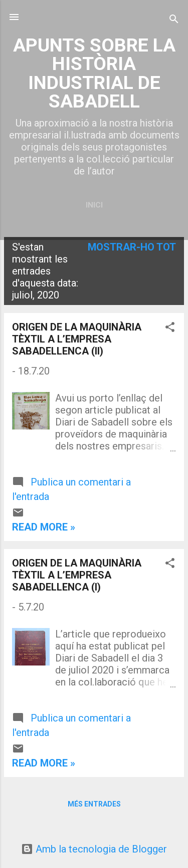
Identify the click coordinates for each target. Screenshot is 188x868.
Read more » (44, 527)
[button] (170, 328)
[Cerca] (174, 20)
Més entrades (94, 804)
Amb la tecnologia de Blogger (94, 849)
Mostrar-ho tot (132, 247)
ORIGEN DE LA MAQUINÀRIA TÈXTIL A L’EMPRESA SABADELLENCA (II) (77, 339)
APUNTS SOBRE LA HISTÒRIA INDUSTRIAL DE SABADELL (94, 73)
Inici (94, 205)
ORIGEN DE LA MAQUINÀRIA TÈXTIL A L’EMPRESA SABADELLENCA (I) (77, 575)
